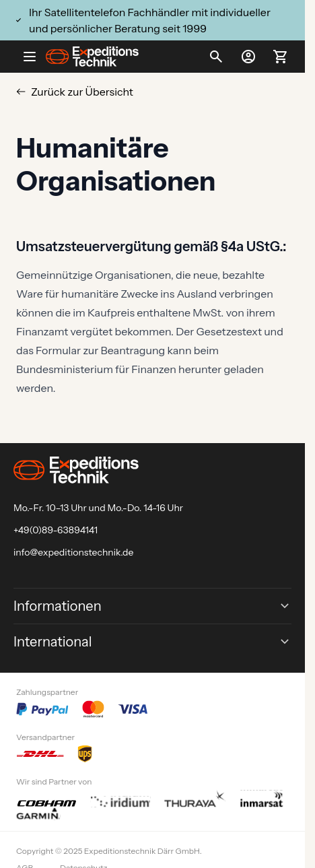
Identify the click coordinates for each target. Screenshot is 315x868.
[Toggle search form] (216, 57)
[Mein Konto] (248, 57)
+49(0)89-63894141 (56, 530)
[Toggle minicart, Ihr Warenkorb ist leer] (281, 57)
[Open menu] (35, 57)
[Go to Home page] (92, 57)
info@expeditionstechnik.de (73, 552)
